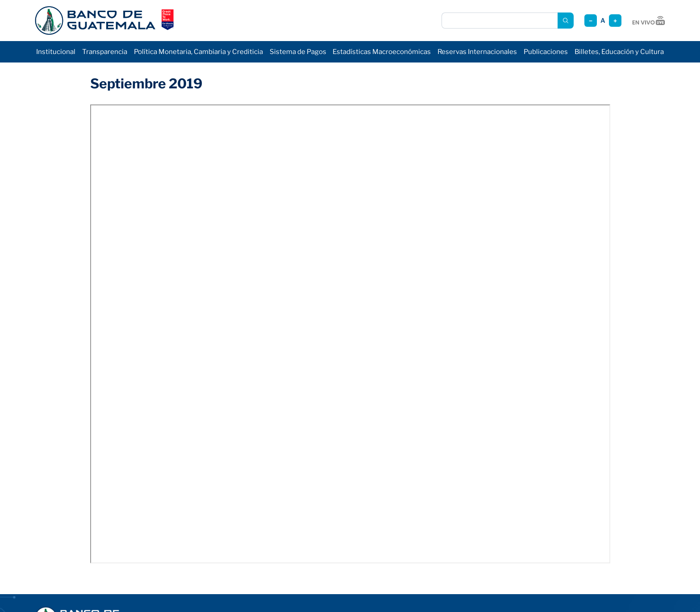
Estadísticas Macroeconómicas (382, 52)
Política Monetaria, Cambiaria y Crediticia (198, 52)
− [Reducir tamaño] (591, 21)
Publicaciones (546, 52)
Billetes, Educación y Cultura (619, 52)
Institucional (56, 52)
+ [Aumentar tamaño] (615, 21)
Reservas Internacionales (477, 52)
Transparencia (105, 52)
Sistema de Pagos (298, 52)
